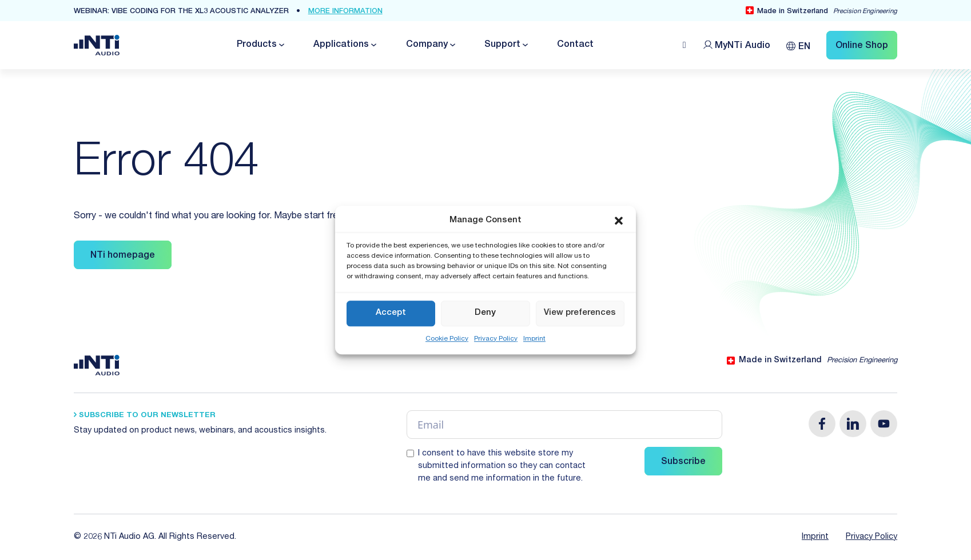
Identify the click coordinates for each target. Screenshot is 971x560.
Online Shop (862, 46)
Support (502, 45)
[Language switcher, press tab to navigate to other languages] (798, 45)
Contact (575, 45)
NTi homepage (123, 256)
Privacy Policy (496, 339)
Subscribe (683, 462)
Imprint (534, 339)
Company (427, 45)
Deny (485, 313)
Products (257, 45)
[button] (619, 221)
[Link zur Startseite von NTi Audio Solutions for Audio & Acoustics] (97, 46)
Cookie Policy (447, 339)
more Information (345, 12)
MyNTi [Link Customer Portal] (743, 46)
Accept (391, 313)
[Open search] (685, 45)
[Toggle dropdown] (281, 45)
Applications (341, 45)
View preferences (580, 313)
